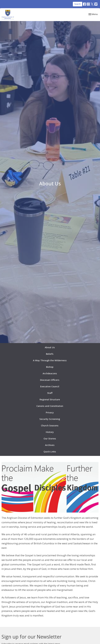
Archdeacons (50, 373)
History (50, 432)
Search (78, 4)
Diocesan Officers (50, 380)
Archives (50, 445)
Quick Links (50, 451)
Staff (50, 393)
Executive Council (50, 386)
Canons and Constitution (50, 406)
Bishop (50, 367)
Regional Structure (50, 399)
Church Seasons (50, 425)
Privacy (50, 412)
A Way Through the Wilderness (50, 360)
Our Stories (50, 438)
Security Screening (50, 419)
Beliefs (50, 354)
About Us (50, 347)
